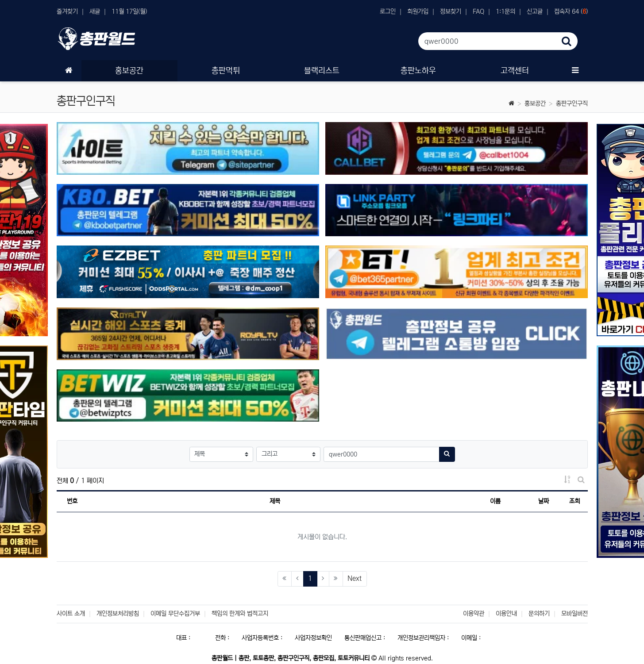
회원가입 (418, 12)
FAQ (478, 12)
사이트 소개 (71, 614)
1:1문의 (505, 12)
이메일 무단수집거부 (175, 614)
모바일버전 (575, 614)
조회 (575, 501)
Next (355, 578)
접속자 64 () (571, 12)
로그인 (388, 12)
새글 (95, 12)
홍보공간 (535, 104)
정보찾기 (451, 12)
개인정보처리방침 (118, 614)
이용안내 (506, 614)
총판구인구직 (572, 104)
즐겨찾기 (67, 12)
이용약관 (474, 614)
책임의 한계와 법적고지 (240, 614)
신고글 (535, 12)
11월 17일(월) (129, 12)
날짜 (544, 501)
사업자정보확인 (313, 638)
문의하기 (539, 614)
